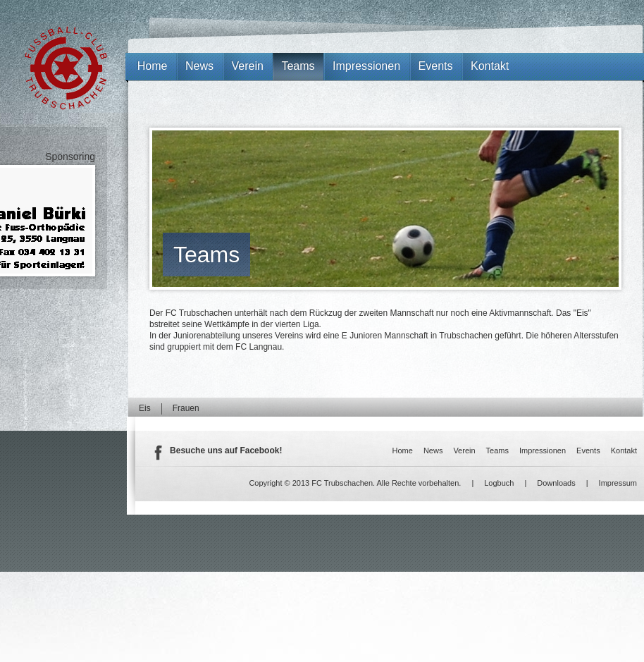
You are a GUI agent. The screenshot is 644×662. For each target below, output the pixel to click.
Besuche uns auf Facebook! (226, 450)
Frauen (186, 408)
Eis (145, 408)
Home (153, 66)
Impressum (618, 483)
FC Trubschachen (66, 68)
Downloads (556, 483)
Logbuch (499, 483)
